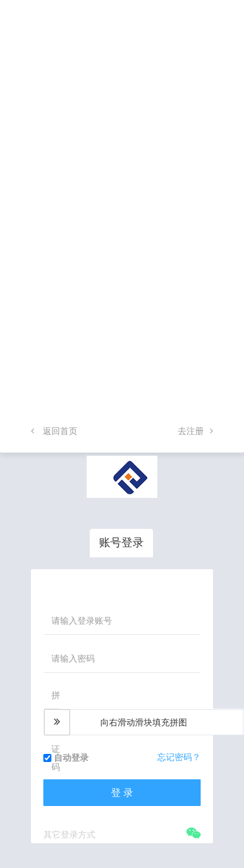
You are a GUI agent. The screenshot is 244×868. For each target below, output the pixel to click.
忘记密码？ (179, 757)
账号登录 (121, 542)
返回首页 (54, 431)
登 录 (122, 793)
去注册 (195, 431)
